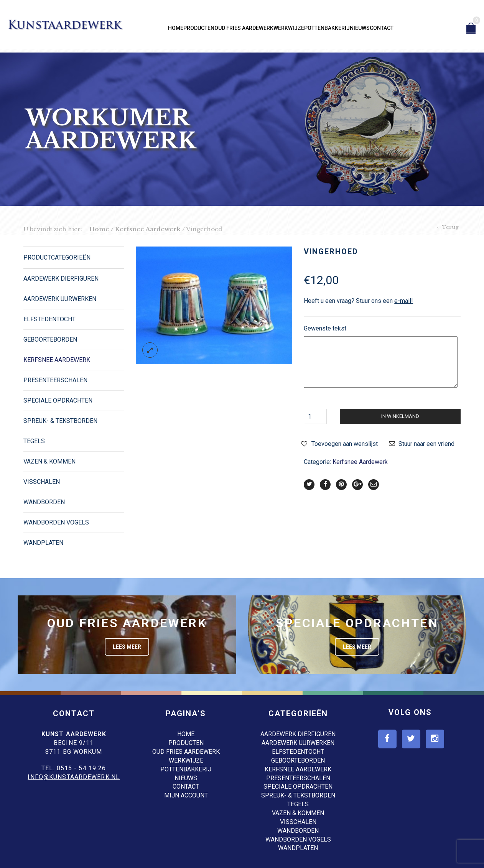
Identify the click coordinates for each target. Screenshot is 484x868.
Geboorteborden (50, 339)
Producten (199, 28)
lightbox (150, 350)
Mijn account (186, 795)
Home (176, 28)
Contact (382, 28)
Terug (450, 227)
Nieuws (360, 28)
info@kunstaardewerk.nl (74, 777)
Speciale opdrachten (58, 400)
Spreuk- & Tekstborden (60, 421)
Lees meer (127, 647)
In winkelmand (400, 416)
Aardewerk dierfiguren (61, 279)
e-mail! (404, 301)
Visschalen (42, 482)
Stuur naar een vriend (426, 444)
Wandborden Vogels (56, 522)
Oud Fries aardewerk (244, 28)
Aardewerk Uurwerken (60, 299)
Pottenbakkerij (327, 28)
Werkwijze (289, 28)
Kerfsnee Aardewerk (148, 229)
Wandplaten (43, 543)
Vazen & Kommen (49, 461)
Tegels (34, 441)
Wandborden (44, 502)
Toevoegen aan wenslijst (345, 444)
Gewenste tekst (325, 328)
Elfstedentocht (49, 319)
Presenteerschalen (55, 380)
